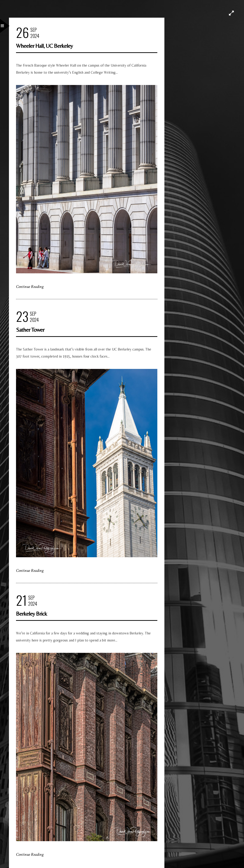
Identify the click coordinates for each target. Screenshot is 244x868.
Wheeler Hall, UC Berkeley (44, 46)
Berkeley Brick (31, 614)
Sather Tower (30, 330)
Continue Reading (30, 287)
